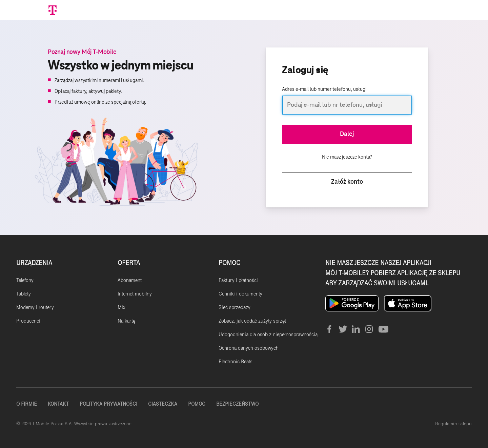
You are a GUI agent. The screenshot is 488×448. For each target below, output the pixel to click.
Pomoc (197, 404)
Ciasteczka (163, 404)
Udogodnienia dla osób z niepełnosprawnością (268, 334)
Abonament (130, 280)
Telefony (25, 280)
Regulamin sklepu (453, 424)
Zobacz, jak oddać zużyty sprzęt (252, 321)
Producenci (28, 321)
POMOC (229, 263)
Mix (121, 307)
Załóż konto (347, 182)
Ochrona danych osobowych (249, 348)
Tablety (24, 294)
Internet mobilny (135, 294)
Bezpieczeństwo (237, 404)
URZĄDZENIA (34, 263)
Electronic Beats (236, 362)
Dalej (347, 134)
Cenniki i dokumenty (240, 294)
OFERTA (129, 263)
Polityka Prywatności (108, 404)
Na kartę (126, 321)
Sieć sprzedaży (235, 307)
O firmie (27, 404)
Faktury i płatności (238, 280)
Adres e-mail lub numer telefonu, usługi (324, 89)
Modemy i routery (35, 307)
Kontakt (58, 404)
